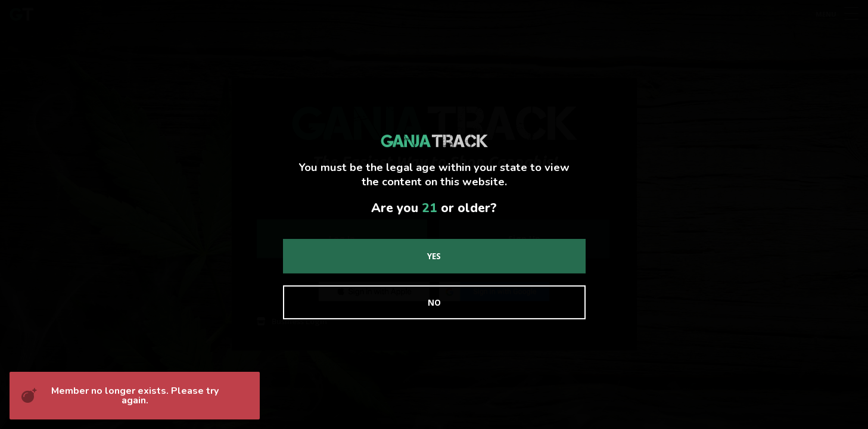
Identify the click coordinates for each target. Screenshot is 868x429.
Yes (434, 256)
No (434, 302)
